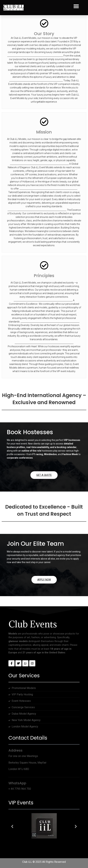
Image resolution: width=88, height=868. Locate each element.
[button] (76, 6)
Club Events (33, 624)
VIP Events (21, 803)
